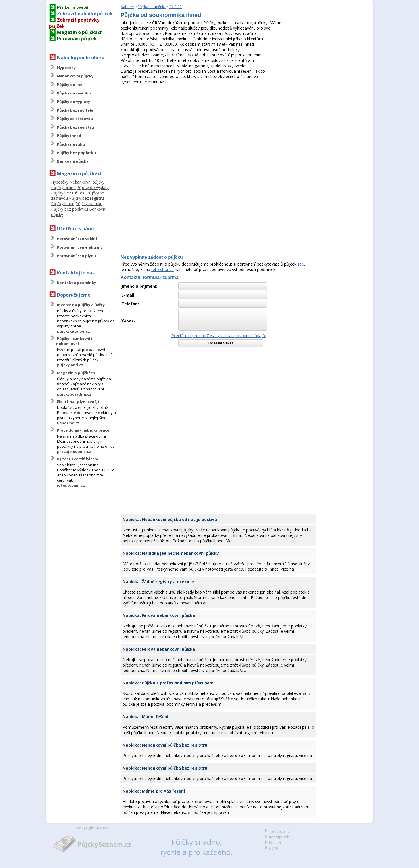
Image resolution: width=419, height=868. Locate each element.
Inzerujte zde (279, 837)
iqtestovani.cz (71, 485)
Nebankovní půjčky (75, 76)
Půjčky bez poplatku (77, 153)
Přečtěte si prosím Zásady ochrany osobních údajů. (219, 336)
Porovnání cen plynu (77, 256)
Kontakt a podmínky (77, 283)
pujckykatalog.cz (74, 331)
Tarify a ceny (279, 831)
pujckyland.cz (70, 365)
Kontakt (275, 843)
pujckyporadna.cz (74, 394)
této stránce (163, 269)
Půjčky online (70, 85)
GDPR (274, 848)
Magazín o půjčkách (80, 32)
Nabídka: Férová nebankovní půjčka (159, 615)
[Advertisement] (219, 127)
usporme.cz (68, 423)
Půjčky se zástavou (75, 119)
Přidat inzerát (73, 7)
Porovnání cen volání (77, 239)
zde (301, 264)
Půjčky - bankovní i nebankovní (74, 341)
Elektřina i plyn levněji (78, 402)
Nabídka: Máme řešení (145, 717)
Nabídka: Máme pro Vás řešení (154, 791)
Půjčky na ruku (71, 144)
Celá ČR (176, 7)
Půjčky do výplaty (74, 102)
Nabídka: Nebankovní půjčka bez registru (165, 745)
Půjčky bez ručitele (75, 110)
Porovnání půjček (77, 39)
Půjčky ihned (69, 136)
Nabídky (127, 7)
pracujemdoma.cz (74, 451)
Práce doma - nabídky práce (83, 430)
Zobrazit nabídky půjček (85, 14)
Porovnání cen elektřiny (80, 247)
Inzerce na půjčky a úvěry (81, 305)
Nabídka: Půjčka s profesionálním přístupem (168, 683)
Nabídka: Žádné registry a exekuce (158, 582)
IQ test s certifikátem (77, 459)
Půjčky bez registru (76, 127)
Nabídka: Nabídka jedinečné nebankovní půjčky (171, 553)
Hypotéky (66, 68)
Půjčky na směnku (74, 93)
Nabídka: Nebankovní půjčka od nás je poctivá (170, 519)
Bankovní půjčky (73, 161)
